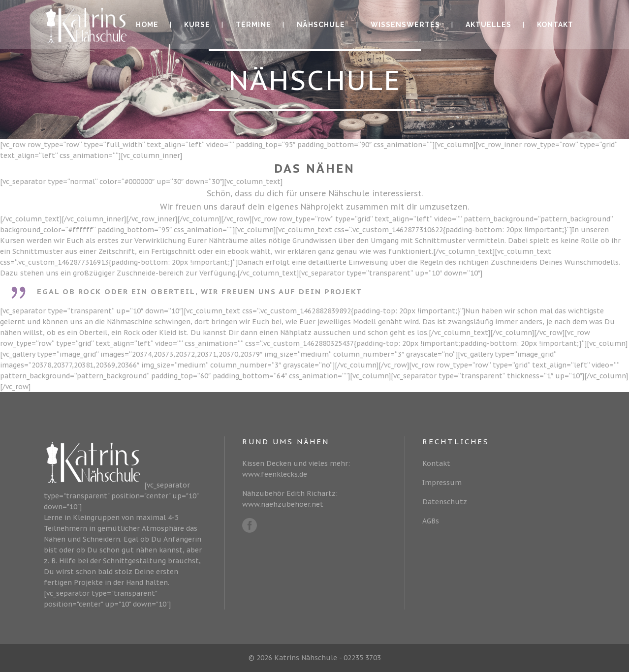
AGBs (431, 521)
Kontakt (436, 463)
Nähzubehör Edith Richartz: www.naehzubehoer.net (290, 499)
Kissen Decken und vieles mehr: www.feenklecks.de (296, 469)
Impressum (442, 483)
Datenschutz (445, 502)
